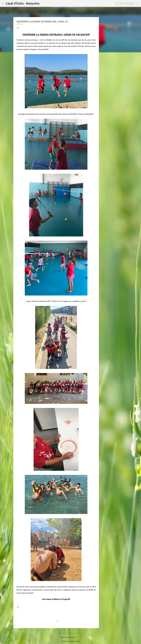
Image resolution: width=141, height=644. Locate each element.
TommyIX (78, 637)
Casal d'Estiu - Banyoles (22, 3)
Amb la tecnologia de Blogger (70, 633)
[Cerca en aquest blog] (129, 3)
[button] (18, 28)
